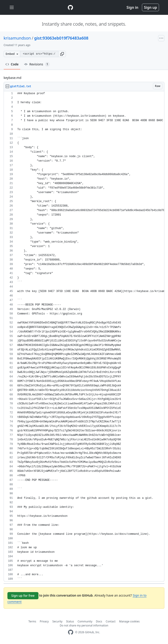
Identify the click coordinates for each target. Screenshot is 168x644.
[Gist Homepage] (70, 7)
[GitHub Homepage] (71, 632)
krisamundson (17, 38)
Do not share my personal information (84, 625)
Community (85, 621)
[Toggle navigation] (12, 8)
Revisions (37, 64)
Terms (32, 621)
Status (70, 621)
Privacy (44, 621)
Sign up (150, 7)
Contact (111, 621)
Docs (99, 621)
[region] (84, 336)
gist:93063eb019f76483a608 (61, 38)
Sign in (132, 7)
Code (12, 64)
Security (57, 621)
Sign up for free (23, 596)
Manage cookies (129, 621)
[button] (62, 54)
